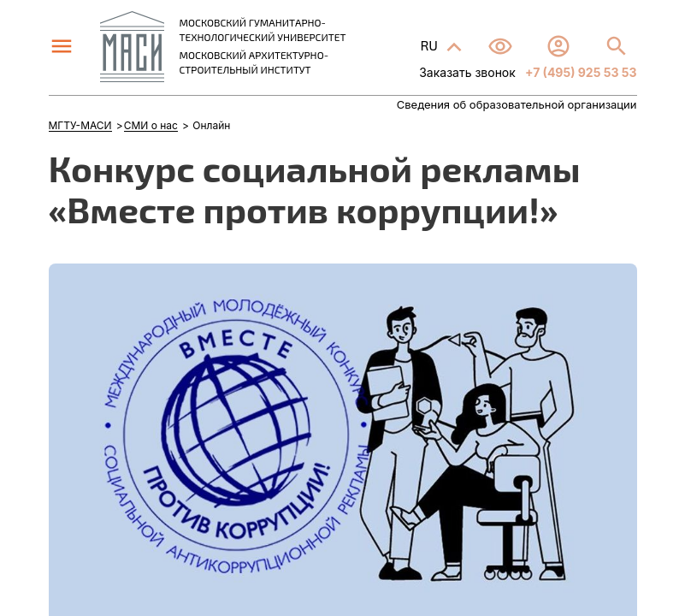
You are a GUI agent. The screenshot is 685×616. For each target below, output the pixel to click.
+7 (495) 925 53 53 (580, 72)
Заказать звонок (467, 72)
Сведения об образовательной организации (517, 105)
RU (430, 45)
